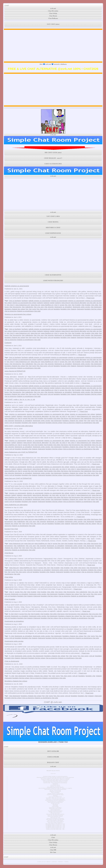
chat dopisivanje (96, 307)
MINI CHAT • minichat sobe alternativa (19, 426)
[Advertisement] (53, 46)
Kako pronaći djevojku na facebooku (55, 818)
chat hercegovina (15, 307)
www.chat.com (36, 305)
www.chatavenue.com (23, 305)
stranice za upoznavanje (76, 301)
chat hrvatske (76, 305)
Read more (91, 298)
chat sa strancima (10, 311)
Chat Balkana (53, 18)
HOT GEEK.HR (53, 751)
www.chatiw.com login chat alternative (55, 820)
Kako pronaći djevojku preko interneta (55, 814)
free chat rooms (42, 309)
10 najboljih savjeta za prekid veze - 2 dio (55, 826)
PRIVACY (61, 862)
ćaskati (52, 303)
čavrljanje (25, 301)
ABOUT (49, 862)
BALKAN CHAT (53, 762)
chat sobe (37, 311)
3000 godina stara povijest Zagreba (55, 787)
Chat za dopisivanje (12, 661)
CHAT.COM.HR (53, 757)
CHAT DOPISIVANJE (53, 233)
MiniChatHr (55, 784)
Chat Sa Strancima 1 (55, 813)
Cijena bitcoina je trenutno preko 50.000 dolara (55, 789)
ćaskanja (46, 303)
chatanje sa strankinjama (25, 311)
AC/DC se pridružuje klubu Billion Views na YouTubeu (55, 781)
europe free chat (65, 305)
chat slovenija (49, 307)
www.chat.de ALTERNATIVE (15, 371)
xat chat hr (63, 416)
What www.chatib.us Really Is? (55, 823)
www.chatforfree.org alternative (16, 505)
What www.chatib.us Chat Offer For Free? (55, 824)
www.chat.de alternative (78, 303)
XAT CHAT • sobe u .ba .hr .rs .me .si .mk (20, 399)
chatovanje (80, 309)
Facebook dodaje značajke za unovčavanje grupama (55, 776)
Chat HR (53, 850)
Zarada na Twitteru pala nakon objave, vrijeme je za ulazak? (55, 780)
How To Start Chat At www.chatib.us (55, 822)
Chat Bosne (53, 16)
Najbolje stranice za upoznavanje (17, 286)
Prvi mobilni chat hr (55, 785)
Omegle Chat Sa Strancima (55, 812)
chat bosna (64, 418)
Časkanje (8, 343)
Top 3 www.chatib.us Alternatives (55, 821)
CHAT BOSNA (53, 222)
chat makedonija (27, 307)
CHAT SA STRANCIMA (53, 164)
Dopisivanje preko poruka (14, 641)
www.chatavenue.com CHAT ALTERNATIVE (21, 452)
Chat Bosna (9, 553)
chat (30, 309)
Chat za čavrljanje (55, 793)
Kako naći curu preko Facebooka (55, 815)
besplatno (57, 309)
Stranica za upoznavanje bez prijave (18, 314)
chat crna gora (39, 307)
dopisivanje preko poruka (81, 307)
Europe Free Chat (11, 529)
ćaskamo (58, 303)
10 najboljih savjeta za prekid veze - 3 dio (55, 825)
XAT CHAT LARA (53, 216)
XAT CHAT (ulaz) (53, 24)
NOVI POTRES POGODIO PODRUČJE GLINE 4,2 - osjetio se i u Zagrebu (55, 788)
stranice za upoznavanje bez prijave (25, 303)
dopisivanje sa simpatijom (63, 307)
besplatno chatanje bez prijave (15, 309)
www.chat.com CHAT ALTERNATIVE (18, 478)
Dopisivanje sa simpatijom (14, 621)
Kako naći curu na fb (55, 817)
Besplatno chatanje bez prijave (16, 681)
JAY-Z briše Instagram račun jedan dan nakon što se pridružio (55, 779)
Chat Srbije (53, 13)
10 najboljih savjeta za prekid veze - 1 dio (55, 827)
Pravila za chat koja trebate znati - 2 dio (55, 828)
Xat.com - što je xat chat (55, 790)
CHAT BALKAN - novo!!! (53, 158)
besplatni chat (65, 309)
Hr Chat (53, 852)
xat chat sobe (91, 303)
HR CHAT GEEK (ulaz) (53, 153)
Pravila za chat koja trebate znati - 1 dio (55, 829)
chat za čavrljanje (15, 301)
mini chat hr (11, 305)
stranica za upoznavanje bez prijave (57, 414)
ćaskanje (40, 303)
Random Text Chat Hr (55, 786)
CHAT (7, 5)
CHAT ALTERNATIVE (53, 275)
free (27, 309)
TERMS (66, 862)
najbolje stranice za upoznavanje (39, 301)
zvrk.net (53, 8)
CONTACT (54, 862)
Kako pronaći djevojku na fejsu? (55, 816)
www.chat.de (66, 303)
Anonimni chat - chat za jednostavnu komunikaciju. (55, 783)
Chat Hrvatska (10, 599)
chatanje (73, 309)
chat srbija (95, 305)
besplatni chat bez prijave (93, 309)
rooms (34, 309)
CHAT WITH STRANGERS (53, 281)
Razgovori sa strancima (55, 791)
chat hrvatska (86, 305)
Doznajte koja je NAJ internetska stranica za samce (55, 782)
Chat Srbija (9, 577)
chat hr (57, 305)
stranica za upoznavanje (59, 301)
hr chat (11, 614)
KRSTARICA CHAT (53, 228)
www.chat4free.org (47, 305)
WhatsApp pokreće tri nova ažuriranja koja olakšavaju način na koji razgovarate (55, 777)
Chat (53, 837)
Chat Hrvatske (53, 11)
